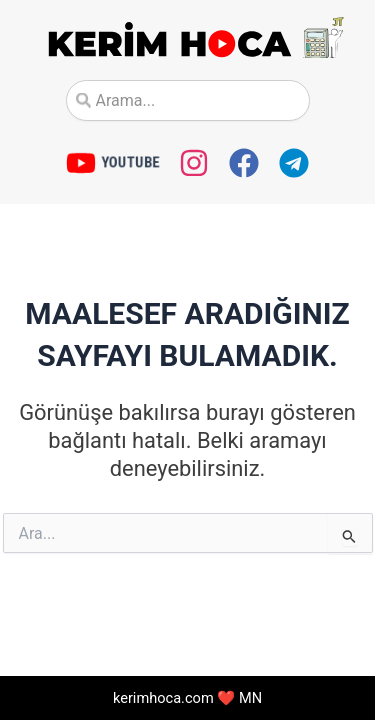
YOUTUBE (130, 162)
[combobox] (188, 100)
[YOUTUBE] (81, 163)
